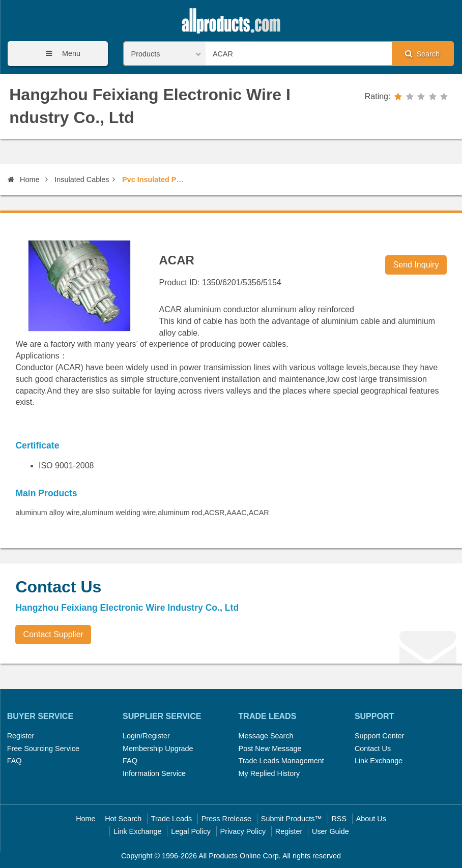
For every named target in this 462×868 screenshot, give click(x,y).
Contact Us (373, 749)
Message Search (266, 736)
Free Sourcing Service (43, 749)
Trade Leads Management (281, 761)
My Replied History (269, 773)
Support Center (380, 736)
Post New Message (270, 749)
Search (422, 54)
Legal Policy (191, 831)
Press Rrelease (226, 819)
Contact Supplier (53, 634)
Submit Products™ (292, 819)
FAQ (15, 761)
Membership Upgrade (158, 749)
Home (23, 179)
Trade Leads (171, 819)
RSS (339, 819)
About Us (371, 819)
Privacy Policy (243, 831)
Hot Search (123, 819)
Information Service (154, 773)
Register (21, 736)
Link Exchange (379, 761)
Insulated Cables (82, 179)
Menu (60, 54)
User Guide (330, 831)
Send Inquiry (416, 265)
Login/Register (146, 736)
